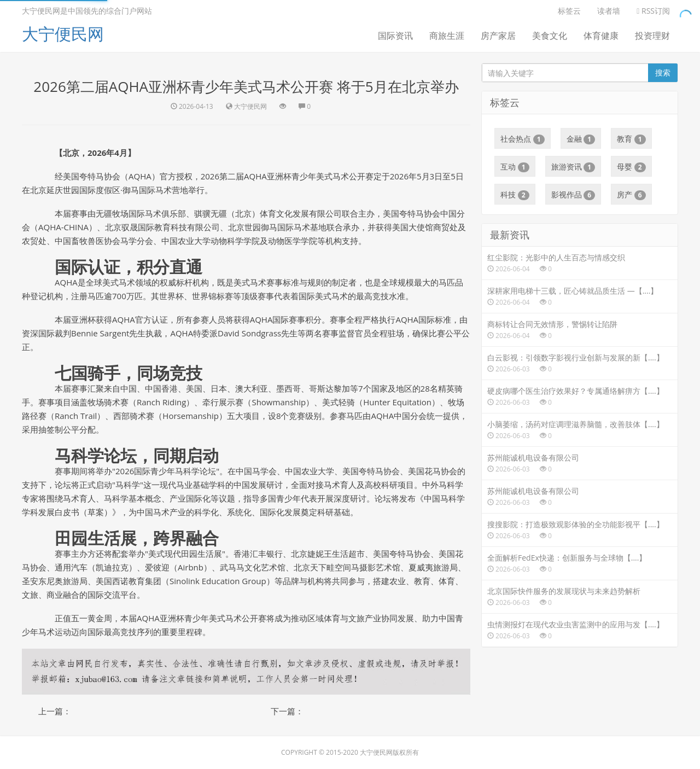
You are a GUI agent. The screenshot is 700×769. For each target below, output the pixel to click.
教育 (631, 139)
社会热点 (523, 139)
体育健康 (601, 36)
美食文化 (550, 36)
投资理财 (652, 36)
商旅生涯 (447, 36)
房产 (631, 195)
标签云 (569, 11)
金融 (581, 139)
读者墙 (609, 11)
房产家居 (498, 36)
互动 (515, 167)
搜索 (663, 72)
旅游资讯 (573, 167)
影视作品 (573, 195)
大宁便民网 (63, 34)
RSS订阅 (653, 11)
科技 (515, 195)
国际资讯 (395, 36)
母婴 (631, 167)
